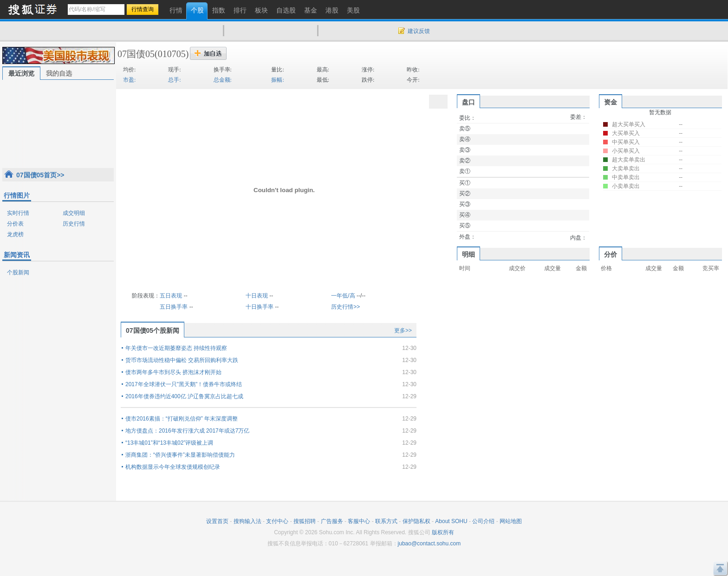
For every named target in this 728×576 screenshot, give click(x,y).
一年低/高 (343, 296)
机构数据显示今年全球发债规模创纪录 (173, 467)
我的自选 (59, 73)
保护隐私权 (416, 521)
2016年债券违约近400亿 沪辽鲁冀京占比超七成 (184, 396)
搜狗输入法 (247, 521)
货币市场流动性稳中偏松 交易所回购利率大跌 (182, 360)
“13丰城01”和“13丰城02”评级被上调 (169, 443)
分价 (611, 254)
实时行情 (18, 213)
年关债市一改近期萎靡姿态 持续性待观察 (176, 348)
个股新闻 (18, 272)
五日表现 (171, 296)
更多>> (403, 330)
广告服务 (332, 521)
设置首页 (217, 521)
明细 (468, 254)
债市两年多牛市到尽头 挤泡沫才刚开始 (173, 372)
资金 (611, 102)
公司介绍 (483, 521)
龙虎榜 (15, 234)
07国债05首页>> (40, 175)
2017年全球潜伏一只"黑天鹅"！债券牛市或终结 (184, 384)
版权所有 (443, 532)
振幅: (277, 80)
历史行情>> (345, 307)
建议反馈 (419, 31)
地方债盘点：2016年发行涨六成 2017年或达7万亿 (187, 431)
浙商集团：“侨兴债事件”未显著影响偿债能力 (180, 455)
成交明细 (74, 213)
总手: (174, 80)
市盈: (129, 80)
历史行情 (74, 224)
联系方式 (386, 521)
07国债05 (136, 54)
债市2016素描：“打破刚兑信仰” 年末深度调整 (182, 419)
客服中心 (359, 521)
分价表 (15, 224)
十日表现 (257, 296)
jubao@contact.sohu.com (429, 544)
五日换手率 (174, 307)
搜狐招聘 (305, 521)
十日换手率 (260, 307)
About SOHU (451, 521)
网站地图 (511, 521)
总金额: (223, 80)
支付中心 (277, 521)
